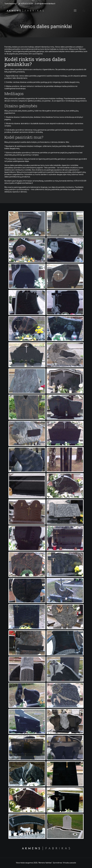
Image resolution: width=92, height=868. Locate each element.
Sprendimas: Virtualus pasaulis (64, 863)
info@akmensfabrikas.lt (46, 4)
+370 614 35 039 (27, 4)
